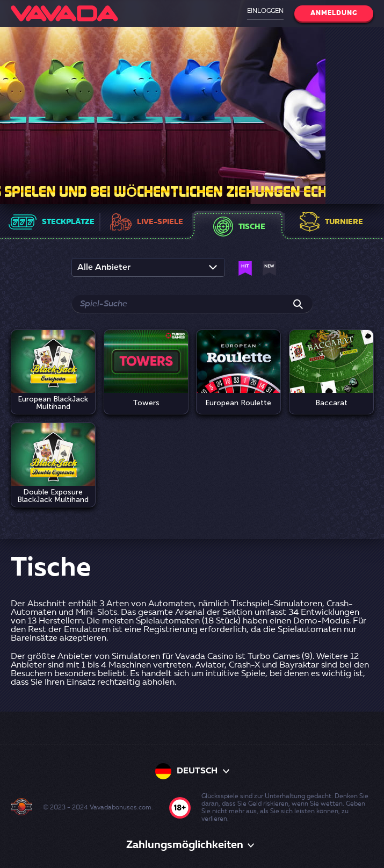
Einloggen (265, 11)
